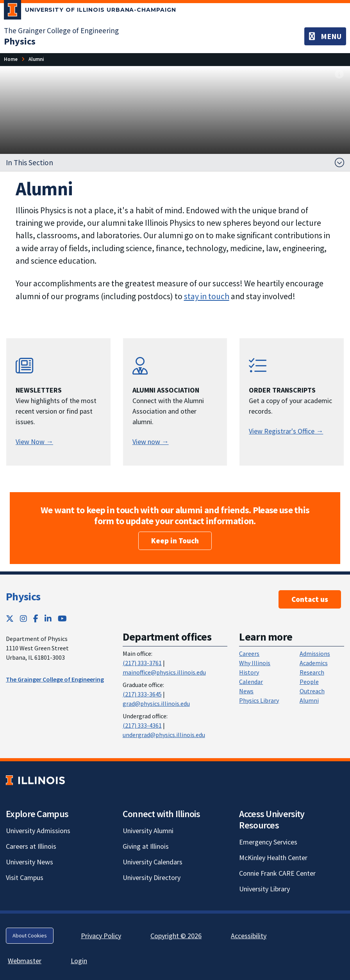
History (249, 672)
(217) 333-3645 (142, 694)
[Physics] (20, 41)
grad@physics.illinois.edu (156, 703)
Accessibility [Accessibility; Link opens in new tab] (249, 936)
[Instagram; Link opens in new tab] (23, 619)
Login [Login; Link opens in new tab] (79, 961)
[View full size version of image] (339, 75)
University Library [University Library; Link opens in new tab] (264, 889)
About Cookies (30, 935)
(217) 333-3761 (142, 663)
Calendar (251, 682)
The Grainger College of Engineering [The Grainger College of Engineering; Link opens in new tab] (61, 30)
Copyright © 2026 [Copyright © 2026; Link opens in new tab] (176, 936)
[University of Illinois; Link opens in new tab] (35, 780)
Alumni (309, 700)
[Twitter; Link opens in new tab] (10, 619)
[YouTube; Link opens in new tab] (62, 619)
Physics (23, 596)
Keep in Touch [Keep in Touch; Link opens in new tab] (175, 541)
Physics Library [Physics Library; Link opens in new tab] (259, 700)
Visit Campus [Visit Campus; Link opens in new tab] (25, 877)
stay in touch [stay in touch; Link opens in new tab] (207, 296)
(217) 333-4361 (142, 725)
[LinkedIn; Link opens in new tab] (48, 619)
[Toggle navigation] (325, 36)
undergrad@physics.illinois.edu (164, 735)
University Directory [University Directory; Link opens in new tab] (152, 877)
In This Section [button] (29, 162)
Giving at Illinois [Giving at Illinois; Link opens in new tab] (146, 846)
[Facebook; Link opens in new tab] (36, 619)
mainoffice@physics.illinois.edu (164, 672)
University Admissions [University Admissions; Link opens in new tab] (38, 831)
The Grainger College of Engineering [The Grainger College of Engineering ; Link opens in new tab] (55, 679)
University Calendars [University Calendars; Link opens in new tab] (153, 862)
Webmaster (25, 961)
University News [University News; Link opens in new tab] (29, 862)
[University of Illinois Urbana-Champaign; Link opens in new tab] (90, 11)
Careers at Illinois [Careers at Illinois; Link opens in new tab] (31, 846)
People (309, 682)
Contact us (310, 599)
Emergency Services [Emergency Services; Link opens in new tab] (268, 842)
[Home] (11, 59)
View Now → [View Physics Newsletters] (34, 442)
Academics (314, 663)
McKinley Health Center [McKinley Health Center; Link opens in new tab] (273, 858)
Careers (249, 653)
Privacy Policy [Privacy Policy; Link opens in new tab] (101, 936)
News (246, 691)
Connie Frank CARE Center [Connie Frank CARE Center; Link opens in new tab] (277, 873)
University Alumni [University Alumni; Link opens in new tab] (148, 831)
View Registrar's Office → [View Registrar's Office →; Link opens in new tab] (286, 431)
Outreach (312, 691)
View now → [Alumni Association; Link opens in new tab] (151, 442)
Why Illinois (255, 663)
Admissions (315, 653)
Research (312, 672)
